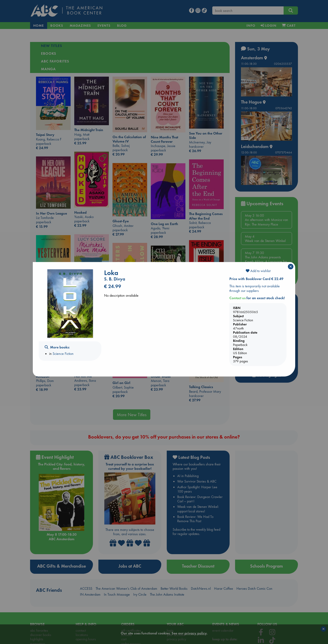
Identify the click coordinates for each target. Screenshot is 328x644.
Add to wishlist (258, 271)
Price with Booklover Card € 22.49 (256, 279)
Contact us (237, 298)
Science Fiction (63, 354)
